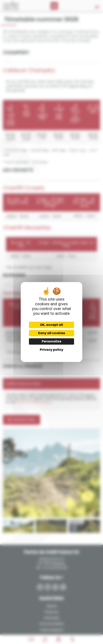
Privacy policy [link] (51, 350)
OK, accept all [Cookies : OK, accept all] (51, 325)
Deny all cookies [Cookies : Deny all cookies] (51, 333)
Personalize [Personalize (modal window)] (51, 341)
